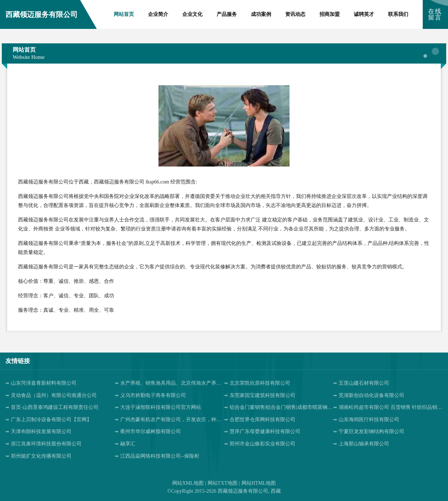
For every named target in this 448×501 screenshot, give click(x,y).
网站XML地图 (188, 483)
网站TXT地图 (223, 483)
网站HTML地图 (259, 483)
